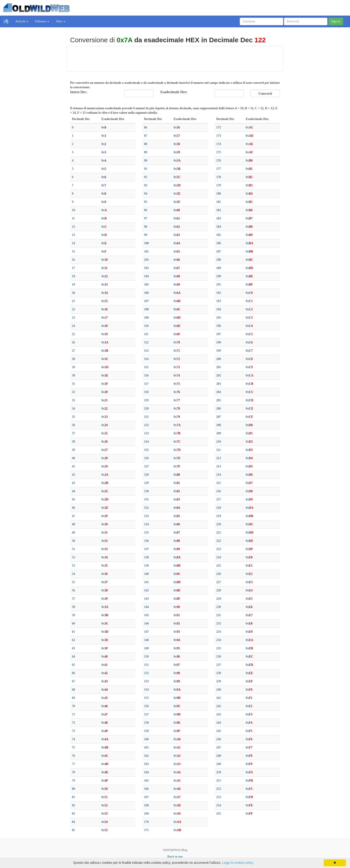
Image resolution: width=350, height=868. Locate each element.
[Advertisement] (175, 58)
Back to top (175, 857)
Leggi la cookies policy (238, 863)
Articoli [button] (22, 21)
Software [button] (42, 21)
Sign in (336, 21)
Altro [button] (61, 21)
